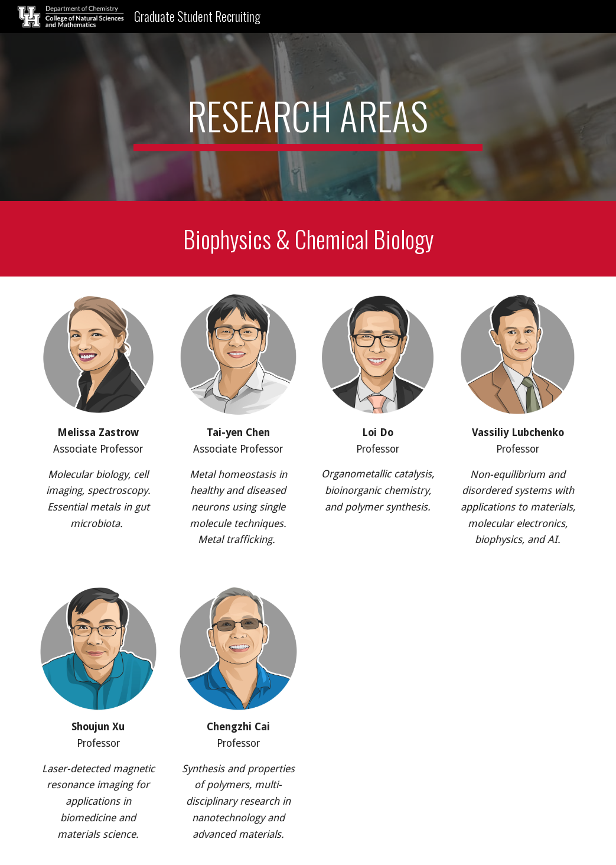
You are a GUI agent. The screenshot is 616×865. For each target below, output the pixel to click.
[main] (308, 117)
